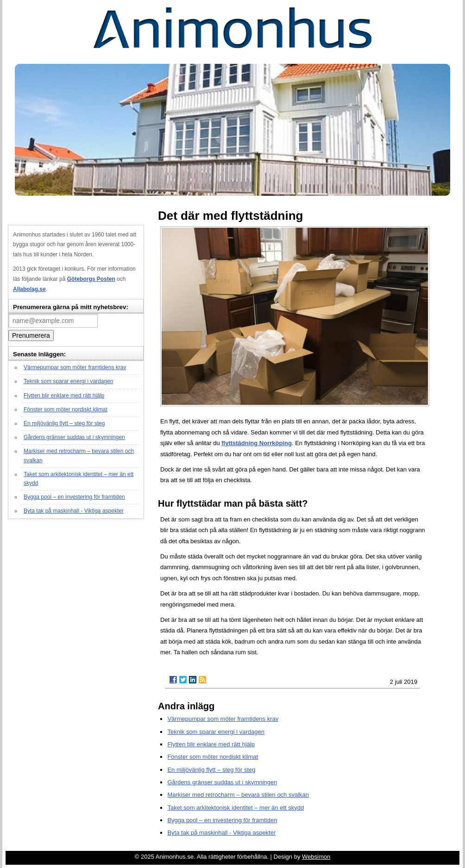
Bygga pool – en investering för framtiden (74, 497)
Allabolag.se (29, 289)
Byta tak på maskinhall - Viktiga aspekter (74, 511)
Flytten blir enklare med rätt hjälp (64, 396)
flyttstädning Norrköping (257, 443)
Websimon (316, 857)
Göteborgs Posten (91, 279)
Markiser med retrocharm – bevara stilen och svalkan (238, 795)
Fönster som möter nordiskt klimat (66, 409)
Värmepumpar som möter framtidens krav (75, 367)
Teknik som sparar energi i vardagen (68, 381)
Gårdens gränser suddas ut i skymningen (74, 437)
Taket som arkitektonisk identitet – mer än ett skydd (236, 808)
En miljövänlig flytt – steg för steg (64, 423)
